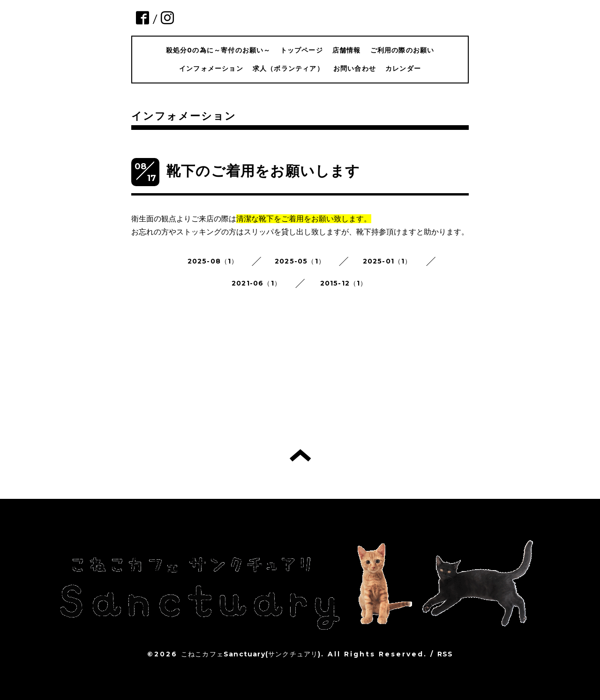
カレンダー (403, 68)
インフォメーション (211, 68)
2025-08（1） (213, 261)
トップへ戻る (300, 455)
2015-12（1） (344, 283)
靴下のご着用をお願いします (263, 171)
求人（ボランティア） (288, 68)
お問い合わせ (355, 68)
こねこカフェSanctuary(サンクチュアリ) (251, 654)
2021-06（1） (256, 283)
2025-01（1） (387, 261)
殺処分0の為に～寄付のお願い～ (218, 50)
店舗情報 (347, 50)
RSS (445, 654)
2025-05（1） (300, 261)
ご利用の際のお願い (402, 50)
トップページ (302, 50)
